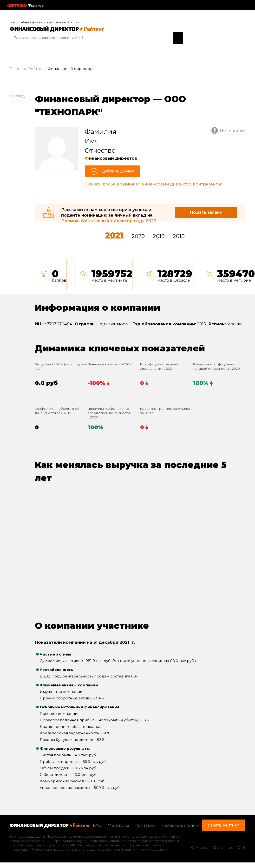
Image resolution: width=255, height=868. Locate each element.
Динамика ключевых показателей (120, 348)
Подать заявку (206, 212)
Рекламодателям (180, 825)
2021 (114, 235)
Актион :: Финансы (26, 5)
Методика (118, 825)
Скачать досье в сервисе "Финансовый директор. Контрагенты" (154, 184)
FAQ (97, 825)
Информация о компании (98, 307)
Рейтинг (36, 68)
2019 (159, 236)
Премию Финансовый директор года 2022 (109, 220)
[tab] (145, 274)
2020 (138, 236)
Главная (17, 68)
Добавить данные (118, 171)
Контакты (145, 825)
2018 (179, 236)
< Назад (17, 95)
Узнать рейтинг (152, 38)
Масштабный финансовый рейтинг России (45, 22)
